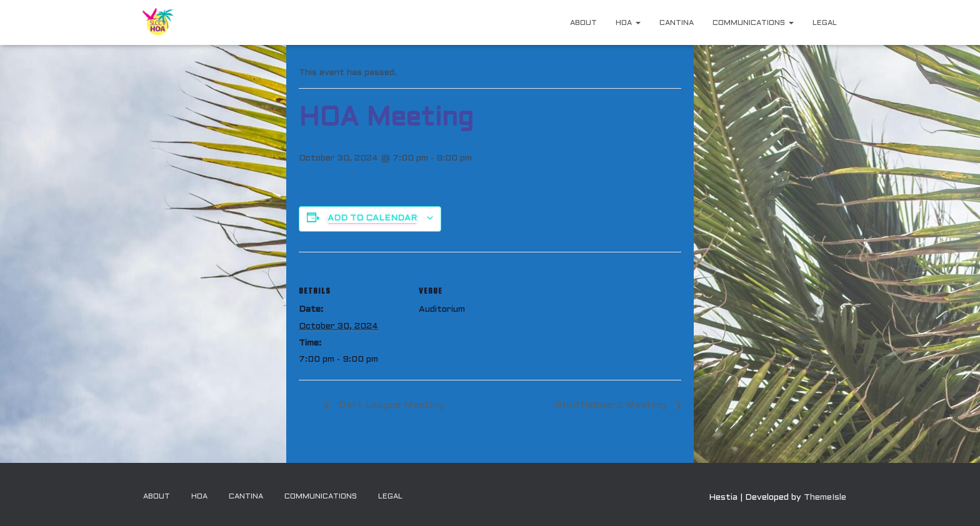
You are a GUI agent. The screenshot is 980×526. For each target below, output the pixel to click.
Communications (753, 23)
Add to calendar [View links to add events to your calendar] (372, 218)
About (583, 23)
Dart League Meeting (389, 406)
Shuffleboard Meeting (613, 406)
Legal (825, 23)
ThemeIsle (825, 498)
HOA (628, 23)
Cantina (677, 23)
